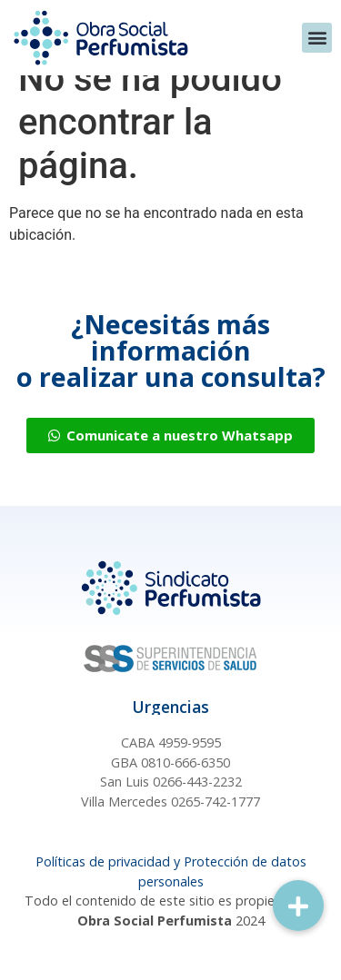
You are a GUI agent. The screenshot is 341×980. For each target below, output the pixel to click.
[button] (317, 38)
